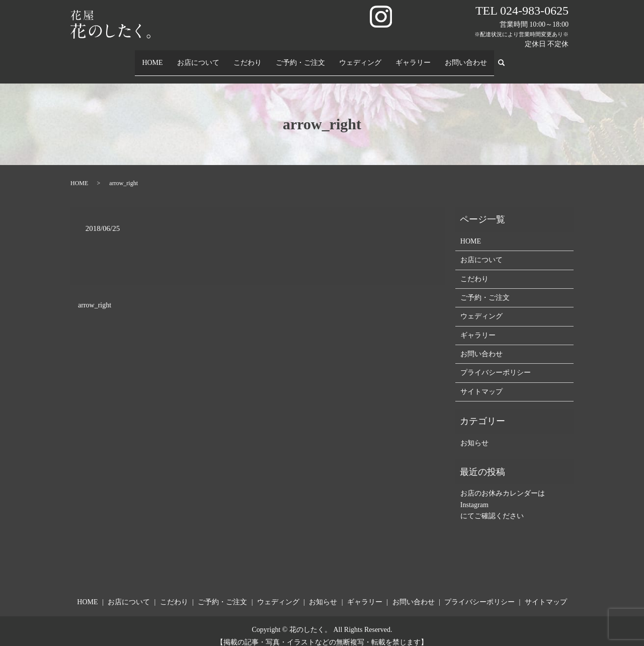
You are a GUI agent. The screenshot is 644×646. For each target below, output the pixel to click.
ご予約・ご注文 (301, 58)
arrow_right (95, 296)
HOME (152, 58)
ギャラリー (414, 58)
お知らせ (474, 433)
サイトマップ (481, 382)
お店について (199, 58)
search (506, 58)
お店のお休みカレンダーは (503, 484)
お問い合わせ (466, 58)
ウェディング (361, 58)
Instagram (474, 495)
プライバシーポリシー (496, 363)
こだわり (248, 58)
